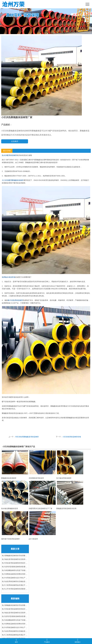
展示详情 (7, 151)
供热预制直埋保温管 (43, 465)
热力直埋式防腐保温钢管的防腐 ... (15, 567)
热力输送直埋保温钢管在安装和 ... (15, 559)
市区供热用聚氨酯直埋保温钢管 (27, 437)
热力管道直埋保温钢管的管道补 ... (15, 563)
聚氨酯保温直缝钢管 (15, 465)
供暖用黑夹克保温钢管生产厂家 (43, 495)
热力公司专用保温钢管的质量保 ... (15, 589)
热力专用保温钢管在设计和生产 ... (15, 578)
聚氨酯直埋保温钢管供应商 (70, 495)
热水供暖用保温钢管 (9, 155)
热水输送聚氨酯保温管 (15, 495)
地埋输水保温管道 (9, 277)
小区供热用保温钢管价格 (72, 437)
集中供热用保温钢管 (15, 300)
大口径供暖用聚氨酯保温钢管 (13, 180)
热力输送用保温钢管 (70, 465)
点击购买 (15, 141)
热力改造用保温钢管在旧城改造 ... (15, 581)
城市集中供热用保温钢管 (15, 526)
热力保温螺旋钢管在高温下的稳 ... (15, 570)
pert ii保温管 (43, 526)
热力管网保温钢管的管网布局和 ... (15, 574)
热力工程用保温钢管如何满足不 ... (15, 585)
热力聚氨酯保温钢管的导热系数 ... (15, 556)
